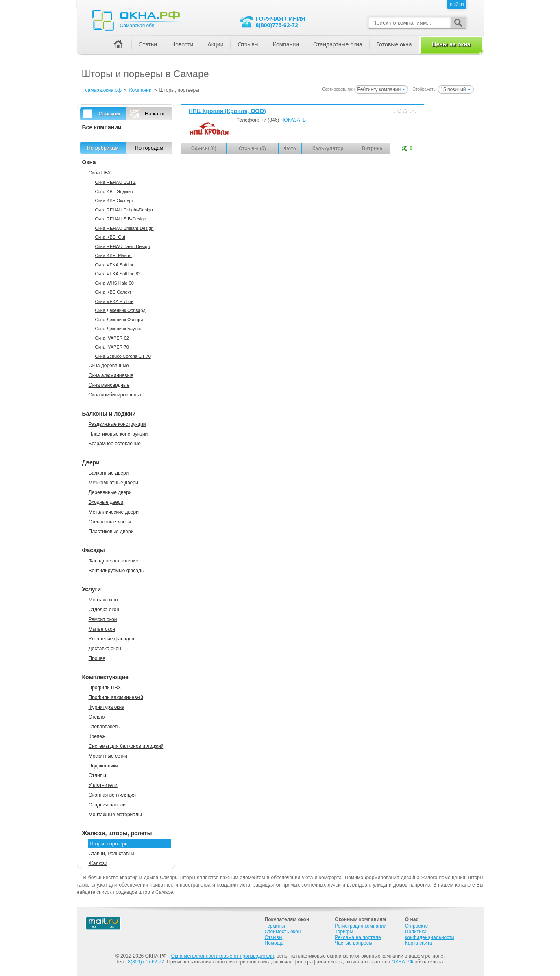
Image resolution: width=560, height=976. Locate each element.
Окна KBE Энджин (114, 192)
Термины (275, 926)
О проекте (417, 926)
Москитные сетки (108, 756)
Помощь (274, 943)
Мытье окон (102, 629)
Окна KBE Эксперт (114, 200)
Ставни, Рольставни (111, 854)
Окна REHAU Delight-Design (124, 210)
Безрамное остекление (115, 444)
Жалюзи (98, 863)
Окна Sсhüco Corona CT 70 (123, 356)
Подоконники (104, 766)
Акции (215, 44)
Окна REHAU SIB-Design (121, 219)
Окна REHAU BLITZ (115, 182)
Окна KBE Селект (113, 292)
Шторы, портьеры (109, 844)
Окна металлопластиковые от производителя (223, 956)
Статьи (148, 44)
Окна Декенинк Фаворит (120, 320)
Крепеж (97, 736)
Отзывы (248, 44)
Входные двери (106, 502)
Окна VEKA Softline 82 (118, 274)
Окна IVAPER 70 (112, 347)
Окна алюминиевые (111, 375)
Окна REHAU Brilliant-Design (124, 228)
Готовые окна (394, 44)
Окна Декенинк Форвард (120, 310)
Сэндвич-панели (107, 805)
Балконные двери (109, 473)
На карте (156, 114)
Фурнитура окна (107, 707)
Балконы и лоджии (109, 414)
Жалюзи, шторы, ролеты (117, 833)
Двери (91, 462)
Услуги (92, 589)
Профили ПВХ (105, 688)
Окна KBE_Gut (110, 237)
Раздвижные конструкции (117, 424)
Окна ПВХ (100, 173)
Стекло (97, 717)
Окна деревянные (109, 366)
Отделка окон (104, 610)
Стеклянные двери (110, 522)
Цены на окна (451, 44)
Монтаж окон (103, 600)
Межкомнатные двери (113, 483)
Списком (109, 114)
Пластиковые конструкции (118, 434)
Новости (182, 44)
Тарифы (344, 932)
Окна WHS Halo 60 (114, 283)
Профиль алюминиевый (116, 697)
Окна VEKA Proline (114, 301)
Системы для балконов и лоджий (126, 746)
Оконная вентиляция (112, 795)
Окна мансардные (109, 385)
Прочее (97, 658)
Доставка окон (105, 649)
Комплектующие (105, 677)
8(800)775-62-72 (277, 25)
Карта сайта (419, 943)
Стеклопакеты (105, 727)
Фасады (94, 550)
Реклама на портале (358, 937)
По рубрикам (103, 148)
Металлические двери (114, 512)
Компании (286, 44)
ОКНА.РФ (402, 962)
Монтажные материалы (115, 815)
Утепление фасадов (111, 639)
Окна (89, 162)
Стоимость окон (283, 932)
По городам (149, 148)
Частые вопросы (353, 943)
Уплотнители (103, 785)
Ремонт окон (103, 619)
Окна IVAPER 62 (112, 338)
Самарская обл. (138, 26)
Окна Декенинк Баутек (118, 329)
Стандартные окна (338, 44)
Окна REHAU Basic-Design (123, 246)
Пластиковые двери (111, 532)
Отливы (97, 776)
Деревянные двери (110, 492)
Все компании (102, 127)
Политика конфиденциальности (430, 935)
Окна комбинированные (116, 395)
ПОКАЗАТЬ (293, 120)
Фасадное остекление (114, 561)
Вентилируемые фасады (117, 571)
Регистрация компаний (361, 926)
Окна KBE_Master (113, 255)
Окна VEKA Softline (115, 265)
